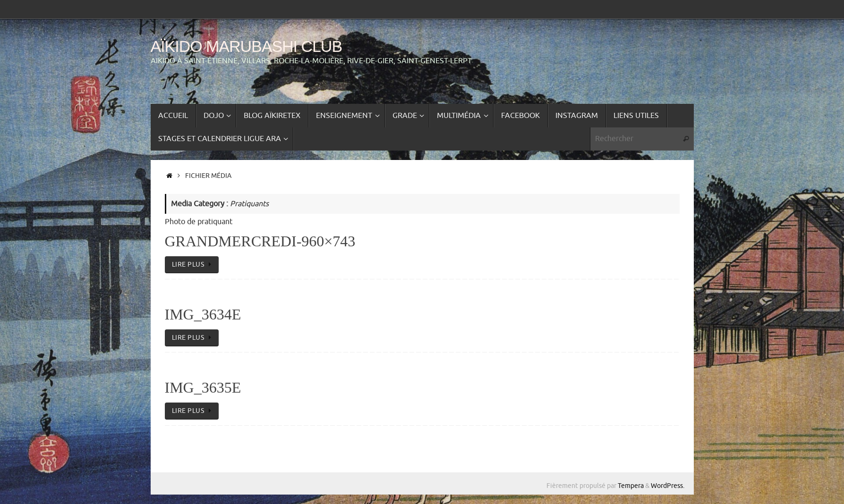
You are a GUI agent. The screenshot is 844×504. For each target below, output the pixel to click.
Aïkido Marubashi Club (247, 46)
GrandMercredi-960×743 (260, 241)
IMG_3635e (203, 387)
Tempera (631, 486)
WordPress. (668, 486)
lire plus (194, 264)
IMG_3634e (203, 314)
